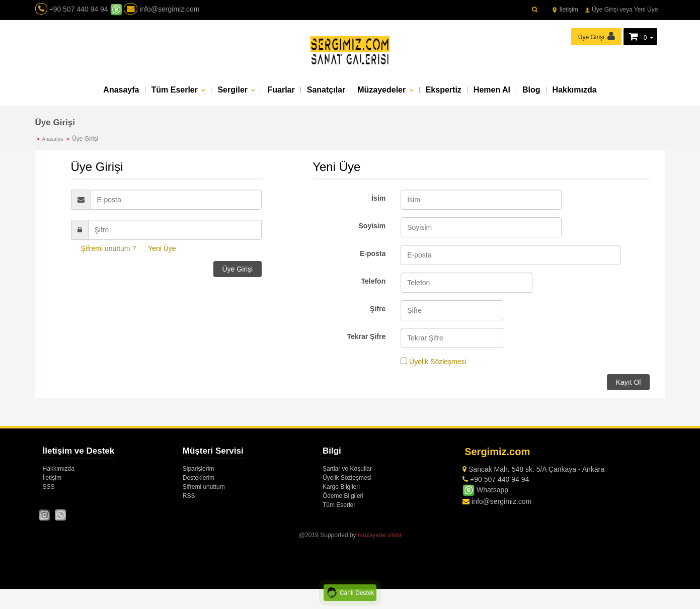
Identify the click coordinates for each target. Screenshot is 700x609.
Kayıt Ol (629, 382)
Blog (531, 91)
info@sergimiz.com (162, 9)
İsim (378, 198)
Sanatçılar (326, 91)
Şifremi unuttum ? (109, 248)
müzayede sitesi (379, 535)
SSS (49, 487)
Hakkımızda (575, 91)
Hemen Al (492, 91)
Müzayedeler (382, 91)
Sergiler (234, 91)
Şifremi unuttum (204, 487)
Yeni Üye (162, 248)
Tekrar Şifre (366, 336)
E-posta (373, 253)
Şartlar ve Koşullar (347, 469)
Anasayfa (121, 91)
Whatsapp (485, 490)
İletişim (565, 10)
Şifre (378, 309)
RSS (189, 496)
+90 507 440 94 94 (78, 9)
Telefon (373, 281)
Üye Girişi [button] (597, 36)
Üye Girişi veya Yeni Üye (621, 10)
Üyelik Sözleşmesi (438, 362)
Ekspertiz (444, 91)
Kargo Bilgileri (341, 487)
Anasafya (53, 139)
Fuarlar (281, 91)
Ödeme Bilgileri (343, 496)
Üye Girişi (238, 269)
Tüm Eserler (176, 91)
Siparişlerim (199, 469)
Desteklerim (199, 478)
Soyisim (372, 226)
